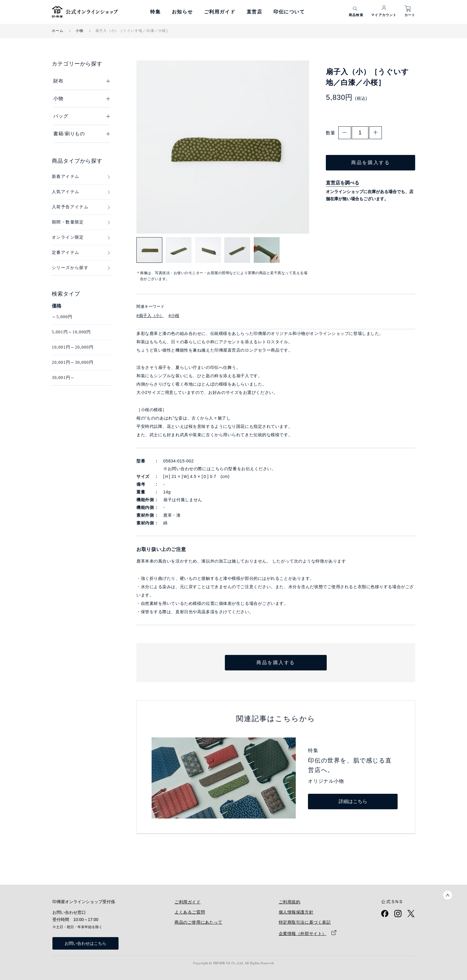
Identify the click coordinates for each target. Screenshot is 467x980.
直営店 (254, 12)
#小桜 (174, 316)
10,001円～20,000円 (73, 347)
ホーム (58, 31)
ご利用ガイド (220, 12)
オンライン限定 (68, 237)
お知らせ (182, 12)
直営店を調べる (343, 183)
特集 (155, 12)
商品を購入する (371, 163)
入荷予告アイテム (70, 207)
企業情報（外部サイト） (303, 934)
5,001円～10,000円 (71, 332)
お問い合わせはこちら (85, 943)
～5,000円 (62, 317)
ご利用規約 (290, 902)
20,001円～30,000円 (73, 362)
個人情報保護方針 (296, 912)
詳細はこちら (353, 801)
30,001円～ (63, 378)
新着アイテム (66, 177)
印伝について (289, 12)
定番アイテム (66, 253)
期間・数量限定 (68, 222)
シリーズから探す (70, 268)
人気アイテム (66, 192)
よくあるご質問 (190, 912)
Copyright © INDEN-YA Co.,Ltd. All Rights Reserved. (233, 963)
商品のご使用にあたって (198, 922)
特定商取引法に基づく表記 (305, 922)
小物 (80, 31)
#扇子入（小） (150, 316)
